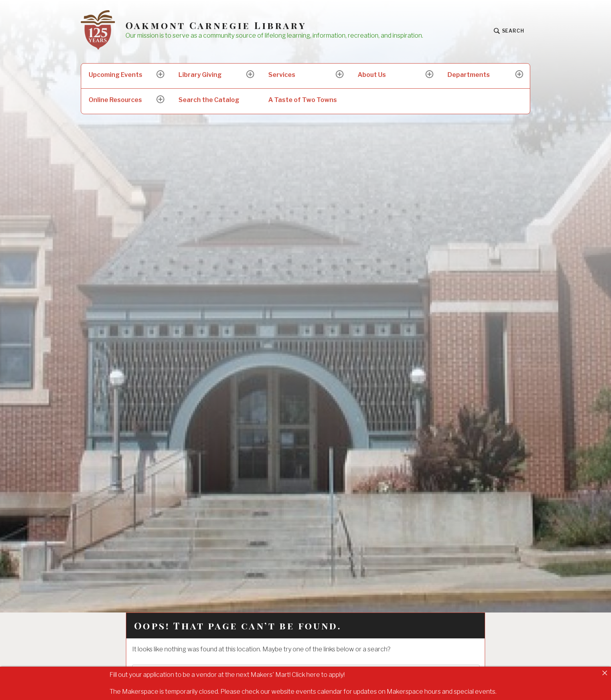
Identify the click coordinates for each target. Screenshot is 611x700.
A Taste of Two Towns (303, 100)
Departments (469, 75)
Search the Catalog (209, 100)
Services (282, 75)
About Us (372, 75)
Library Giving (200, 75)
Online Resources (115, 100)
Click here (306, 675)
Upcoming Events (115, 75)
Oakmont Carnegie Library (216, 25)
